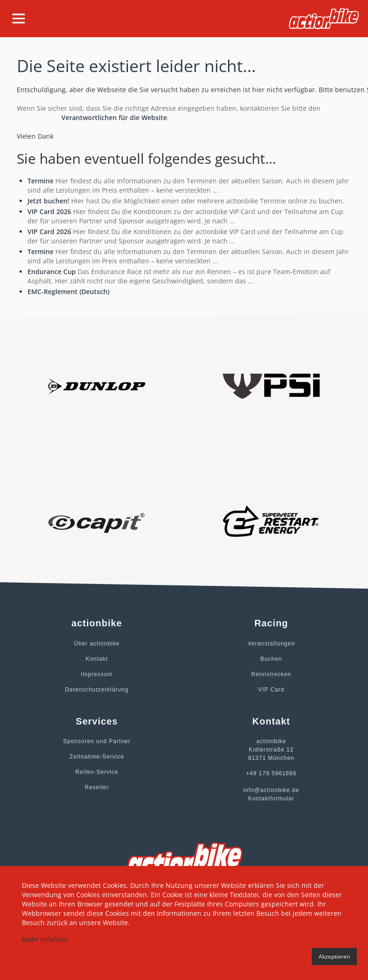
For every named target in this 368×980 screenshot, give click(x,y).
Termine (40, 181)
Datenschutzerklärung (97, 690)
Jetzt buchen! (48, 201)
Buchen (271, 659)
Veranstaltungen (271, 644)
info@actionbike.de (271, 790)
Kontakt (97, 659)
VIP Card (271, 690)
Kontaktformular (271, 799)
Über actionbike (97, 644)
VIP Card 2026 (49, 211)
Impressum (97, 674)
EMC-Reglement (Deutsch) (68, 292)
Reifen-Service (97, 772)
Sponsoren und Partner (97, 741)
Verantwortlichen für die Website (114, 117)
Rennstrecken (271, 674)
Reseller (97, 787)
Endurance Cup (52, 272)
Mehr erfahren (45, 939)
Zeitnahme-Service (97, 757)
